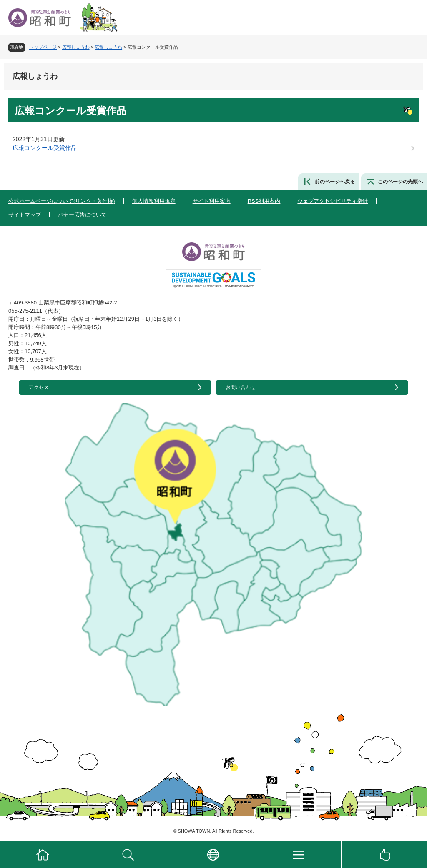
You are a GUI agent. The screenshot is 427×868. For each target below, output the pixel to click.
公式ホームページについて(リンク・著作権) (62, 201)
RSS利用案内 (264, 201)
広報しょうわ (76, 47)
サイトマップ (25, 215)
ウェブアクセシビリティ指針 (333, 201)
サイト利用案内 (212, 201)
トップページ (43, 47)
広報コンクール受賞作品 (45, 148)
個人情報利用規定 (154, 201)
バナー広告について (82, 215)
